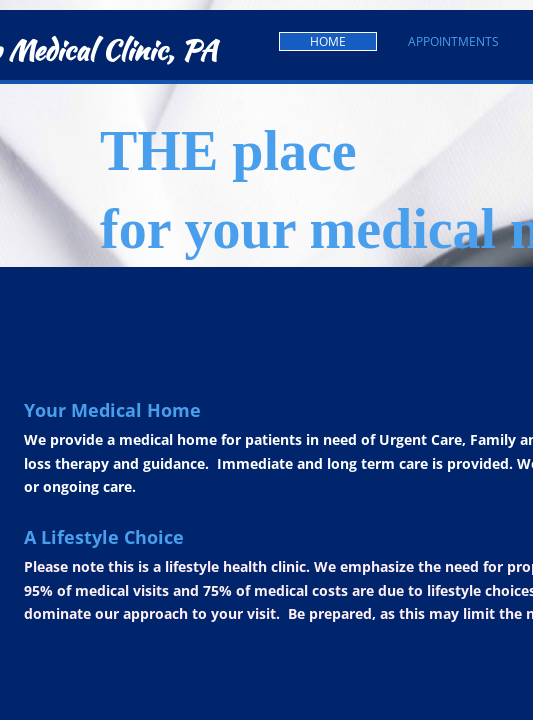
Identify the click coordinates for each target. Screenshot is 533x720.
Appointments (453, 41)
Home (328, 41)
